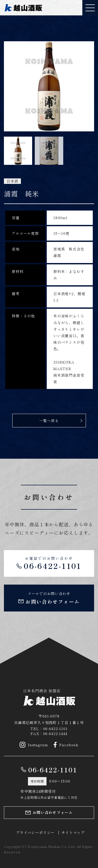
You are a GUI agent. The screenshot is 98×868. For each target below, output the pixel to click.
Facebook (66, 745)
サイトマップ (73, 832)
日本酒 (12, 181)
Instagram (34, 745)
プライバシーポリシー (35, 832)
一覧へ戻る (49, 421)
